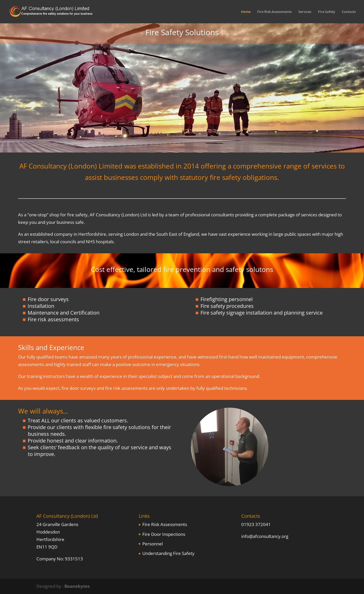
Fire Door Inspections (164, 534)
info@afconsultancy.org (265, 536)
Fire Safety (327, 12)
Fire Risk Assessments (274, 12)
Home (246, 12)
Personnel (153, 544)
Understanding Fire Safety (168, 553)
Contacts (349, 12)
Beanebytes (77, 586)
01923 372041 (256, 524)
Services (305, 12)
